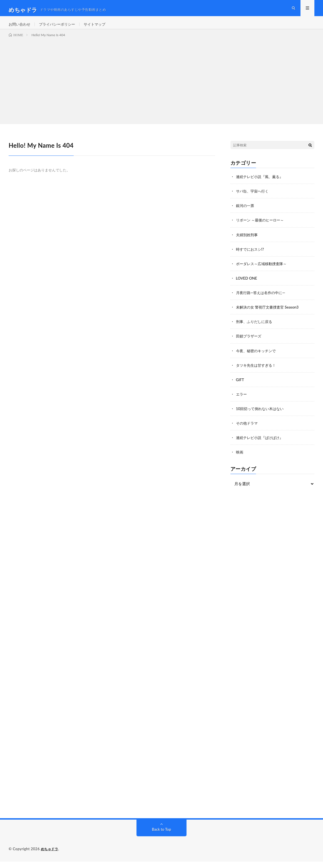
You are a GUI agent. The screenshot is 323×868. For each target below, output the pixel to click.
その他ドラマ (248, 430)
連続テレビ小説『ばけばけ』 (261, 444)
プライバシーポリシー (60, 28)
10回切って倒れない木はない (262, 415)
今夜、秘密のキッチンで (257, 357)
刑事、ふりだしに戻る (255, 328)
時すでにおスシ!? (251, 256)
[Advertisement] (161, 87)
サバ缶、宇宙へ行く (254, 198)
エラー (242, 401)
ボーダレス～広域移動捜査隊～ (263, 271)
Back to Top (161, 836)
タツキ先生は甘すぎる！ (257, 372)
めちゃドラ (50, 855)
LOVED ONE (247, 285)
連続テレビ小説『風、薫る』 (261, 184)
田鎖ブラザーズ (250, 343)
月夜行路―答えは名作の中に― (262, 299)
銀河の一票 (246, 213)
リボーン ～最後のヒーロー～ (262, 227)
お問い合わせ (20, 28)
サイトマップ (100, 28)
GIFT (240, 386)
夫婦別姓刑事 (248, 242)
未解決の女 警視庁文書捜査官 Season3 (269, 314)
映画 (240, 459)
